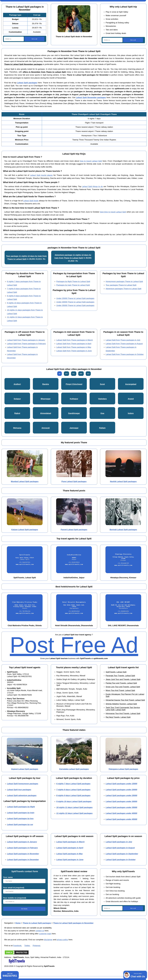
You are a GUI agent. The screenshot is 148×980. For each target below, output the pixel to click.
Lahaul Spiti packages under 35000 (121, 807)
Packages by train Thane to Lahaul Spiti (73, 285)
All (59, 374)
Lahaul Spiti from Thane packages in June (74, 351)
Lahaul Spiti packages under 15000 (121, 784)
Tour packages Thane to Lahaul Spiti (121, 285)
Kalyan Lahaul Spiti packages (25, 530)
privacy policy (62, 940)
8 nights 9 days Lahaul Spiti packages (73, 795)
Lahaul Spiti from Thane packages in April (74, 344)
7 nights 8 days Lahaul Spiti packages (73, 790)
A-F (66, 374)
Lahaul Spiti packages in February (22, 848)
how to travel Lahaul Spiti (91, 161)
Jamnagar (74, 428)
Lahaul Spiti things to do (92, 186)
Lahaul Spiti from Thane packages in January (26, 340)
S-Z (88, 374)
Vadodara (102, 399)
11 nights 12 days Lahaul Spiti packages (74, 813)
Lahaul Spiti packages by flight (21, 807)
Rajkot (17, 413)
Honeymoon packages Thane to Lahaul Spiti (124, 281)
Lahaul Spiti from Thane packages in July (123, 340)
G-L (74, 374)
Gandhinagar (74, 413)
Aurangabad (131, 384)
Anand (131, 399)
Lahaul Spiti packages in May (69, 854)
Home (18, 923)
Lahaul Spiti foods (31, 201)
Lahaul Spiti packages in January (22, 842)
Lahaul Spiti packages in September (122, 854)
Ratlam (102, 428)
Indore (131, 413)
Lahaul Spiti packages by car (20, 824)
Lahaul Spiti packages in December (23, 860)
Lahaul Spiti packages (27, 83)
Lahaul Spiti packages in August (120, 848)
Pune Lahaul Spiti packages (74, 481)
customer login (45, 934)
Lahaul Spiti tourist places (41, 175)
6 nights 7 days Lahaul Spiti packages (73, 784)
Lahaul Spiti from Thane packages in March (75, 340)
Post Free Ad (74, 645)
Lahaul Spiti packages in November (23, 854)
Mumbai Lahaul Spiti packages (25, 481)
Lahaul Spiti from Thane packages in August (124, 344)
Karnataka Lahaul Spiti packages (74, 769)
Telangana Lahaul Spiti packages (123, 769)
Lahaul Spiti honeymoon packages (23, 784)
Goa (102, 413)
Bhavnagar (46, 399)
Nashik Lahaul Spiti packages (123, 481)
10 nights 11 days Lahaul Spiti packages (74, 807)
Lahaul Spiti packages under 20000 (121, 790)
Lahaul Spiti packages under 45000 (121, 819)
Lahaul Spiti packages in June (70, 860)
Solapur (17, 399)
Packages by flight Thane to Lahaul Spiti (73, 281)
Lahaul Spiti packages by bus (20, 819)
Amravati (46, 428)
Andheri (17, 384)
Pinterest (36, 946)
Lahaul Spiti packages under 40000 (121, 813)
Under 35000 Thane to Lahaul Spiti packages (75, 305)
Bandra (46, 384)
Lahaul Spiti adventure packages (22, 795)
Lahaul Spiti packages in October (121, 860)
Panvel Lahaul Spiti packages (74, 530)
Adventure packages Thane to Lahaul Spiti (123, 289)
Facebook (17, 946)
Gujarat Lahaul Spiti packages (25, 769)
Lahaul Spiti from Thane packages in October (125, 354)
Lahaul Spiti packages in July (119, 842)
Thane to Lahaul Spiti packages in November (73, 923)
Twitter (27, 946)
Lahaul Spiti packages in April (70, 848)
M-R (81, 374)
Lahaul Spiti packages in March (70, 842)
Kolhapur (74, 399)
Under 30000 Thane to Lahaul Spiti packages (75, 302)
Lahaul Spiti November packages (91, 97)
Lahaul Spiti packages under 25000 (121, 795)
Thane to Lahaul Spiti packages (37, 923)
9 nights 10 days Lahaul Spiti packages (74, 801)
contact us (40, 931)
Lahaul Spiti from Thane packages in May (74, 347)
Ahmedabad (46, 413)
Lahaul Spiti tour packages (19, 790)
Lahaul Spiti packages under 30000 (121, 801)
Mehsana (17, 428)
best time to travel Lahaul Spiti (113, 212)
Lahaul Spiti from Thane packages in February (26, 344)
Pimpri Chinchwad (74, 384)
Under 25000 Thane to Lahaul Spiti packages (75, 298)
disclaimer (48, 940)
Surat (102, 384)
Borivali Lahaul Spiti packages (123, 530)
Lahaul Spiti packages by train (21, 813)
